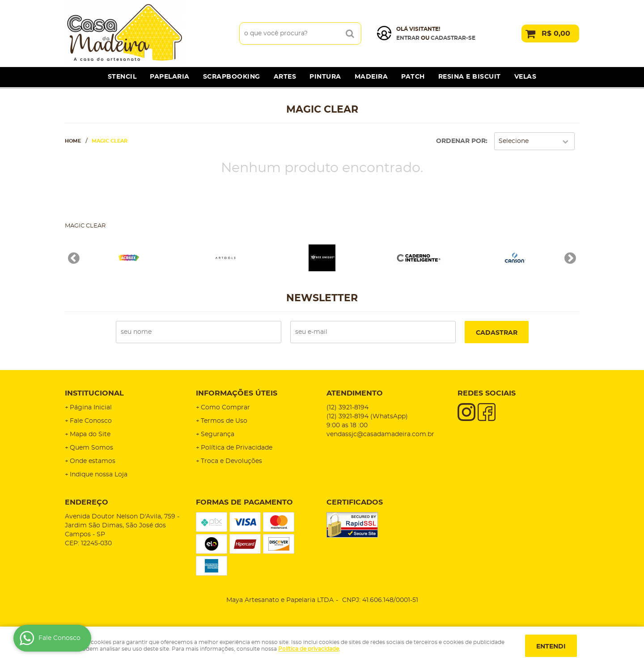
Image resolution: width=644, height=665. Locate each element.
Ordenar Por (461, 141)
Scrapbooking (232, 77)
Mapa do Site (90, 434)
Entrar (408, 38)
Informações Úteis (237, 393)
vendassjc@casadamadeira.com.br (380, 434)
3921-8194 (347, 408)
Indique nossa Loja (99, 475)
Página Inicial (91, 408)
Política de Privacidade (237, 448)
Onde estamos (93, 461)
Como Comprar (225, 408)
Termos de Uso (224, 421)
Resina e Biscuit (470, 77)
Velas (525, 77)
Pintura (325, 77)
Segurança (218, 434)
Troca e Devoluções (231, 461)
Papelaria (170, 77)
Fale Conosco (91, 421)
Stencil (122, 77)
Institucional (94, 393)
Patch (413, 77)
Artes (285, 77)
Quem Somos (91, 448)
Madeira (371, 77)
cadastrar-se (453, 38)
